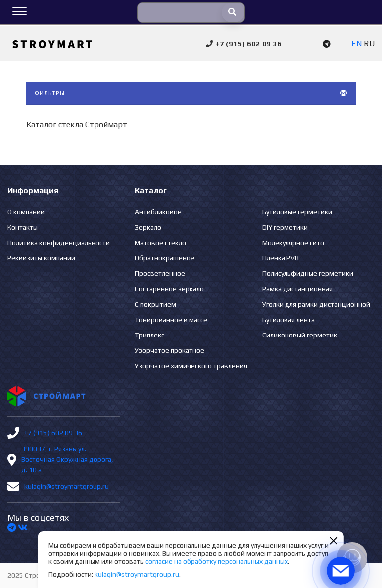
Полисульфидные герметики (308, 273)
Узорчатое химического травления (191, 366)
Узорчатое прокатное (170, 350)
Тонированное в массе (171, 320)
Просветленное (160, 273)
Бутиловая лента (288, 320)
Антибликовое (158, 212)
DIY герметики (285, 227)
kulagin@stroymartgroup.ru (67, 486)
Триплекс (149, 335)
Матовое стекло (160, 243)
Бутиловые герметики (297, 212)
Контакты (23, 227)
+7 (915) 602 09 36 (53, 433)
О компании (26, 212)
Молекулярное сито (293, 243)
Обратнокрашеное (165, 258)
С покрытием (155, 304)
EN (356, 43)
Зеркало (148, 227)
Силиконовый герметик (300, 335)
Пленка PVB (281, 258)
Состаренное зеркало (169, 289)
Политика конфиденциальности (59, 243)
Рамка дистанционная (297, 289)
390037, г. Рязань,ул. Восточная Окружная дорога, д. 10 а (67, 459)
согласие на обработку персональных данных (217, 561)
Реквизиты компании (41, 258)
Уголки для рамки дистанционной (316, 304)
